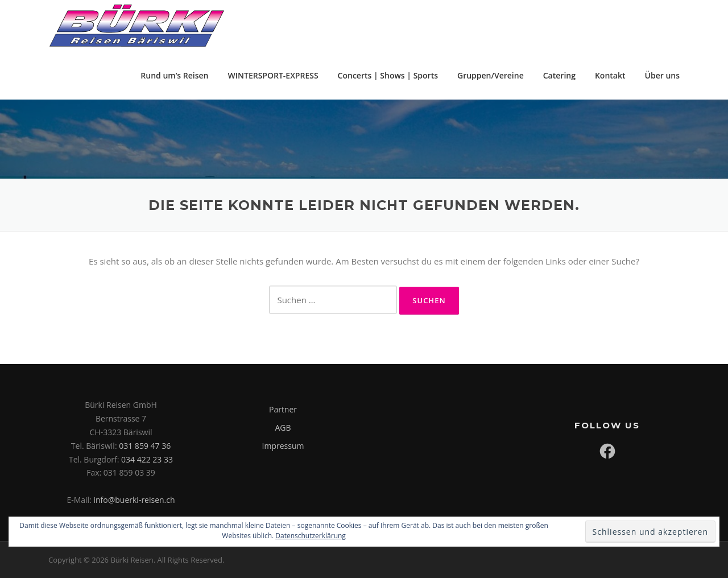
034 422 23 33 (147, 459)
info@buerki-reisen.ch (134, 500)
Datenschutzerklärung (311, 536)
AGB (283, 428)
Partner (283, 409)
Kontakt (610, 75)
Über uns (662, 75)
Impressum (283, 446)
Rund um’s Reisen (174, 75)
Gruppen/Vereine (491, 75)
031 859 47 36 (145, 446)
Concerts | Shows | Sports (388, 75)
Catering (559, 75)
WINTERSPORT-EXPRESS (273, 75)
